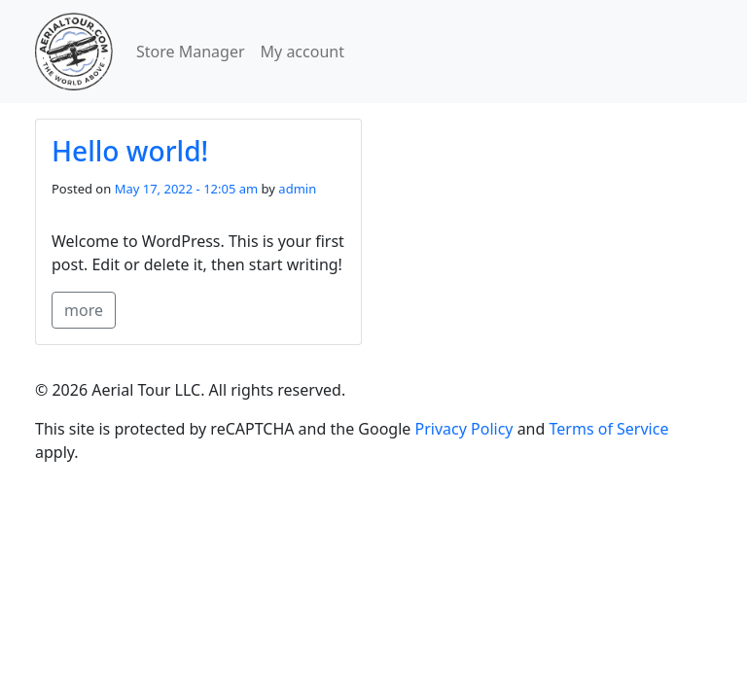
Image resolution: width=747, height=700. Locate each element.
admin (297, 189)
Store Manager (191, 52)
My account (302, 52)
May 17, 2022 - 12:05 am (187, 189)
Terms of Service (609, 429)
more (84, 310)
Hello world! (130, 151)
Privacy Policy (464, 429)
